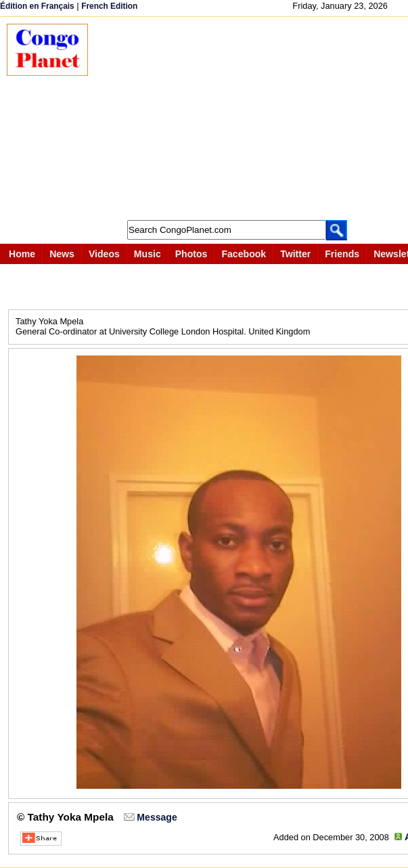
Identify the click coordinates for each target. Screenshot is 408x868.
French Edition (109, 6)
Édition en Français (37, 6)
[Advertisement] (255, 118)
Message (157, 817)
